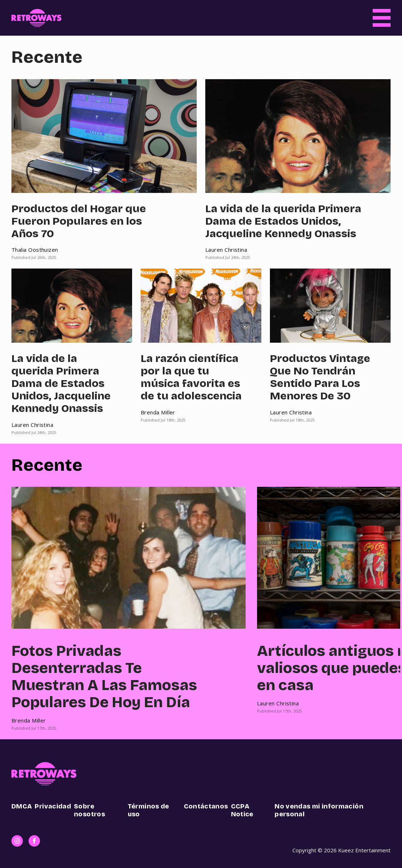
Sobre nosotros (89, 810)
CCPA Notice (242, 810)
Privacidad (53, 806)
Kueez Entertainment (364, 850)
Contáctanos (206, 806)
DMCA (22, 806)
